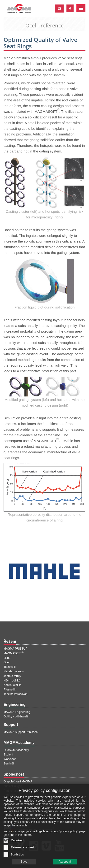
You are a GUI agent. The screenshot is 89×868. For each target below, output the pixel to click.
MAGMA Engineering (17, 712)
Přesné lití (10, 690)
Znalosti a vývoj (13, 786)
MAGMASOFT (14, 653)
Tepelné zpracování (16, 694)
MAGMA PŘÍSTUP (15, 649)
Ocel (7, 662)
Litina (7, 658)
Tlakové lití (10, 667)
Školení (8, 755)
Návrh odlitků (12, 681)
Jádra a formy (12, 676)
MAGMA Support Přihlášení (21, 732)
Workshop (10, 759)
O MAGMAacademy (16, 750)
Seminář (9, 764)
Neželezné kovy (14, 671)
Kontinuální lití (12, 685)
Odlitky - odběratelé (16, 716)
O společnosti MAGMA (18, 781)
